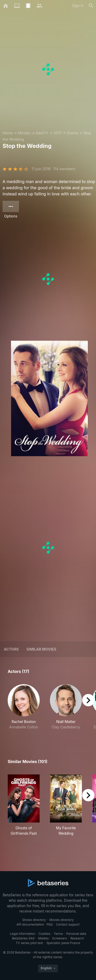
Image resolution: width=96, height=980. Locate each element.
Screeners (60, 938)
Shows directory (34, 920)
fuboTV (42, 133)
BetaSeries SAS (23, 938)
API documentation (30, 924)
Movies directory (62, 920)
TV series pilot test (29, 943)
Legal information (22, 934)
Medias (43, 938)
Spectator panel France (63, 943)
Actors (11, 649)
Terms (58, 934)
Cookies (45, 934)
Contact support (68, 924)
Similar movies (41, 649)
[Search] (91, 6)
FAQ (50, 924)
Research (77, 938)
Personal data (76, 934)
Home (8, 133)
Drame (72, 133)
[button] (24, 710)
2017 (57, 133)
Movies (24, 133)
